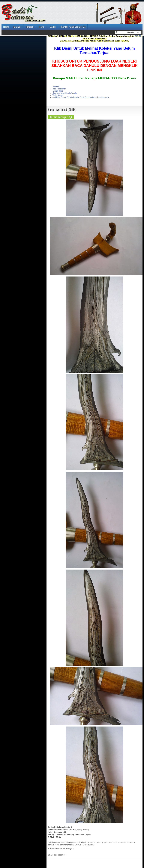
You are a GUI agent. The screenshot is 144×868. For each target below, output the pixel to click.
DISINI (138, 36)
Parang (16, 27)
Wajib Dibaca (58, 95)
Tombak (29, 27)
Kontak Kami (58, 91)
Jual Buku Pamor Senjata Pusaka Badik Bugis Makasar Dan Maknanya (81, 97)
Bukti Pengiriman (59, 89)
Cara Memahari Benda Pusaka (65, 93)
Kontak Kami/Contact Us (73, 27)
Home (6, 27)
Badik (53, 27)
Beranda (56, 87)
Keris (42, 27)
